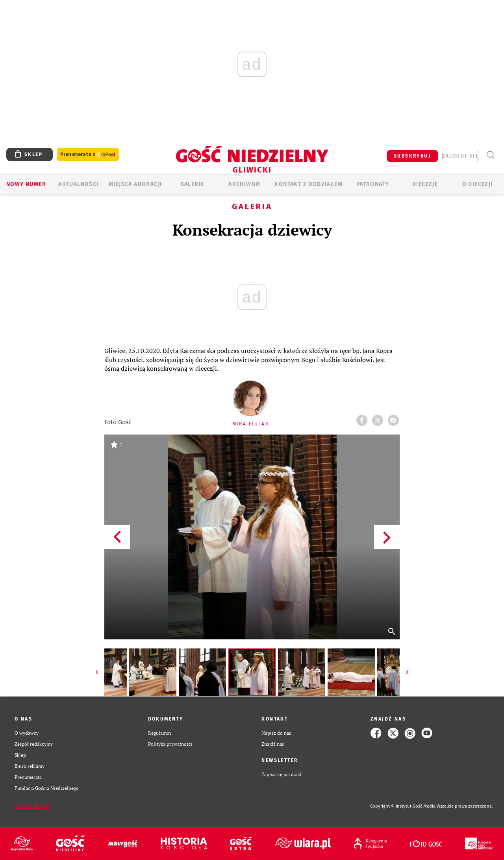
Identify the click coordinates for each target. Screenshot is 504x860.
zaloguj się (461, 156)
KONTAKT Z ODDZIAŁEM (309, 184)
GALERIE (192, 184)
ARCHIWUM (244, 184)
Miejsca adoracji (135, 184)
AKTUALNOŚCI (78, 184)
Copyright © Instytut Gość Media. (403, 806)
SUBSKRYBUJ (412, 156)
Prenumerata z (88, 155)
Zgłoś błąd (33, 806)
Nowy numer (26, 184)
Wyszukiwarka (490, 155)
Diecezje (425, 184)
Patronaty (373, 184)
